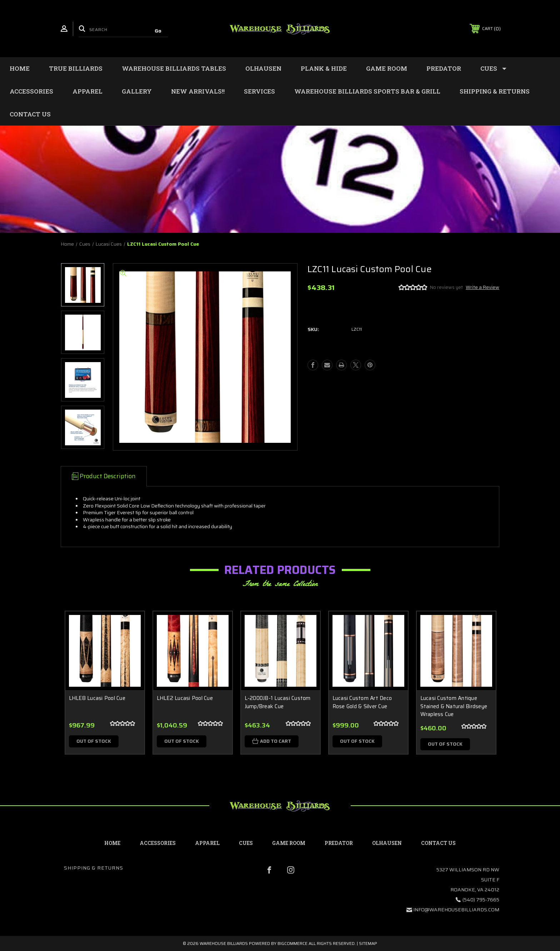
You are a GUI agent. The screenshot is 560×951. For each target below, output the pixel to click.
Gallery (137, 91)
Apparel (87, 91)
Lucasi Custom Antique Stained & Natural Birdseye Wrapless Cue (454, 706)
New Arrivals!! (198, 91)
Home (20, 68)
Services (259, 91)
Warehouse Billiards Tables (174, 68)
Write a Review (482, 287)
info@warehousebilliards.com (456, 910)
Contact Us (30, 114)
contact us (438, 843)
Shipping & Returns (495, 91)
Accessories (31, 91)
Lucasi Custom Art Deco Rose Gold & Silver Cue (362, 702)
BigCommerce (292, 943)
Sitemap (368, 943)
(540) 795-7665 (481, 900)
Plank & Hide (324, 68)
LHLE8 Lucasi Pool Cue (97, 698)
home (112, 843)
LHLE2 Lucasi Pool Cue (185, 698)
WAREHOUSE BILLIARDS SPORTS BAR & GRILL (367, 91)
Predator (444, 68)
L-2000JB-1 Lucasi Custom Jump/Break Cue (278, 702)
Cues (493, 69)
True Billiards (76, 68)
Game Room (387, 68)
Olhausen (263, 68)
